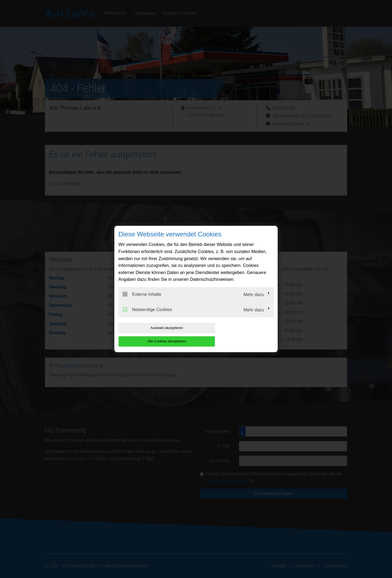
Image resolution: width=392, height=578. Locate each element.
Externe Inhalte (142, 301)
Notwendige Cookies (147, 316)
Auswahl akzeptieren (153, 335)
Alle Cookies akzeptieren (239, 335)
